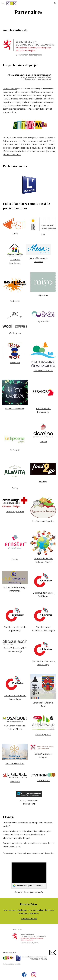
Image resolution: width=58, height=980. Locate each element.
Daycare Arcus (43, 321)
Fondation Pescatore (15, 764)
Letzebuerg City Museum (31, 92)
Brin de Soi (15, 363)
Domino (43, 442)
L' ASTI (15, 233)
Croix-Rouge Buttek (15, 512)
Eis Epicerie (15, 450)
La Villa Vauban (10, 89)
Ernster (15, 559)
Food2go (43, 482)
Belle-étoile (15, 782)
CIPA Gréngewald (43, 735)
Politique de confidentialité (12, 964)
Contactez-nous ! (29, 919)
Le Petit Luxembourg (15, 409)
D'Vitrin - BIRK (43, 781)
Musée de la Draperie (43, 371)
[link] (29, 875)
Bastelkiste (15, 301)
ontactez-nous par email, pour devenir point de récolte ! (29, 853)
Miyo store (43, 295)
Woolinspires (15, 333)
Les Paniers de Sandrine (43, 521)
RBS (43, 234)
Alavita (15, 488)
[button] (3, 3)
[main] (29, 12)
